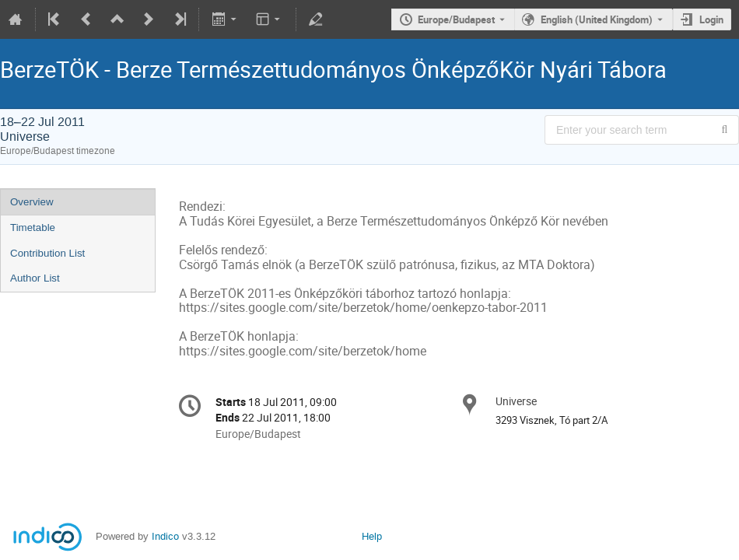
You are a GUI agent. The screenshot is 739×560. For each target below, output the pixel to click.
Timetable (33, 227)
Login (711, 19)
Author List (35, 278)
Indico (165, 536)
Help (372, 536)
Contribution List (47, 253)
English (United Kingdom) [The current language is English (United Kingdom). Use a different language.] (597, 19)
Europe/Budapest (456, 19)
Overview (32, 202)
